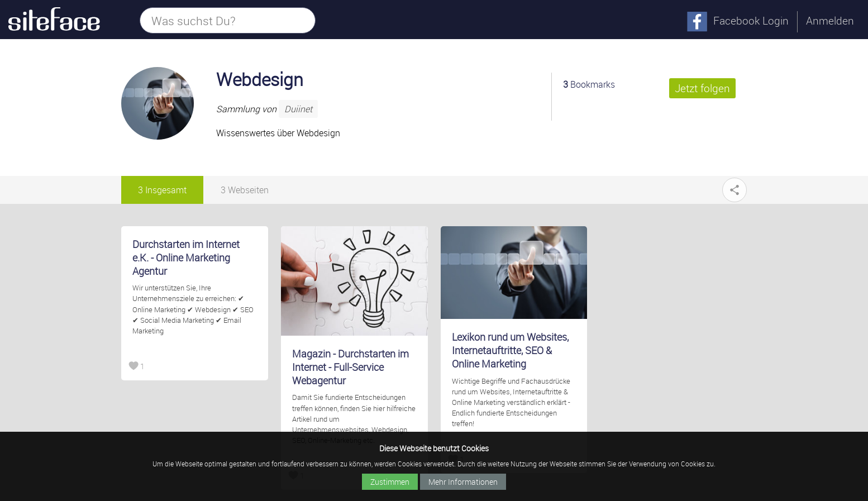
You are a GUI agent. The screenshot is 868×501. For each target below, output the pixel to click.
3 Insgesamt (162, 190)
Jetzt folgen (702, 88)
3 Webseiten (245, 190)
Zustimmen (390, 482)
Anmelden (830, 21)
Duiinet (298, 109)
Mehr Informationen (463, 482)
